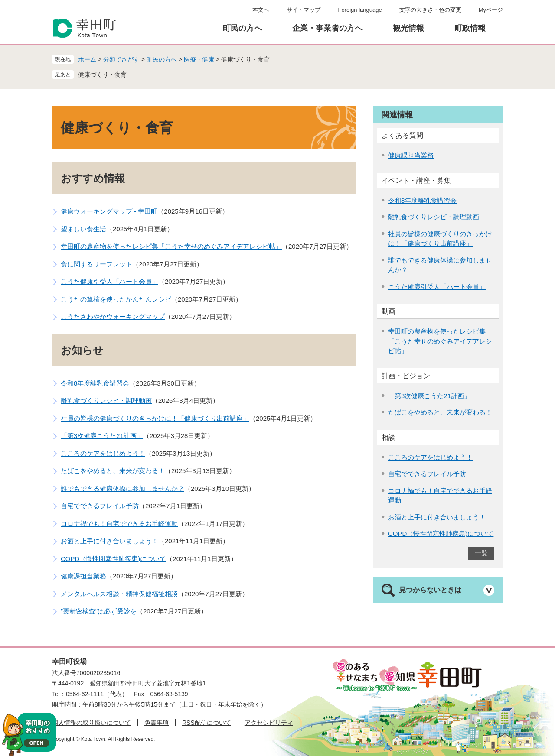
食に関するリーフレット (96, 264)
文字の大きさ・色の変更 (430, 10)
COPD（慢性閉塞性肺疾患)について (113, 559)
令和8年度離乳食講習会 (95, 383)
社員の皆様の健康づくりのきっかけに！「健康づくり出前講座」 (155, 418)
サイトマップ (304, 10)
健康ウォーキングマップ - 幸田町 (109, 211)
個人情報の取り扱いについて (91, 723)
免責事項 (157, 723)
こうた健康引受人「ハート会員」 (109, 281)
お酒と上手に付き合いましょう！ (109, 541)
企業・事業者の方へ (327, 28)
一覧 (481, 553)
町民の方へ (242, 28)
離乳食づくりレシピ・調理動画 (106, 401)
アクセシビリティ (269, 723)
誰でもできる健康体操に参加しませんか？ (122, 488)
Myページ (491, 10)
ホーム (87, 59)
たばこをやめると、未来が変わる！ (113, 471)
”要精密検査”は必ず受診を (99, 611)
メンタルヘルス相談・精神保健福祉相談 (119, 594)
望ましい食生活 (83, 229)
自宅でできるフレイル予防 (100, 506)
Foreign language (360, 10)
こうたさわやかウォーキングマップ (113, 316)
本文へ (261, 10)
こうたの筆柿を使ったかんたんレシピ (116, 299)
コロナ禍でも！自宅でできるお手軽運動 (119, 524)
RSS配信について (207, 723)
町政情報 (470, 28)
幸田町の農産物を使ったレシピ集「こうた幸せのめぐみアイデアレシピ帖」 (171, 246)
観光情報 (408, 28)
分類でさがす (121, 59)
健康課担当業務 (83, 576)
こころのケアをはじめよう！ (103, 453)
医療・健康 (199, 59)
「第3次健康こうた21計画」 (102, 436)
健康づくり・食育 (102, 75)
